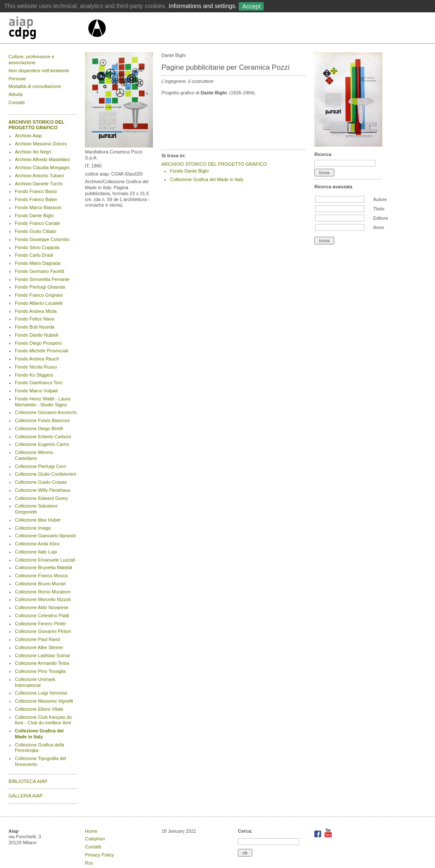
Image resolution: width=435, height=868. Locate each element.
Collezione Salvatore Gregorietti (36, 509)
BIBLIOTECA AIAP (28, 781)
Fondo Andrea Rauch (37, 359)
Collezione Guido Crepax (41, 482)
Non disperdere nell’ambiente (39, 71)
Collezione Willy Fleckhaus (43, 490)
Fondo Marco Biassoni (38, 207)
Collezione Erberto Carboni (43, 437)
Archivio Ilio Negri (33, 152)
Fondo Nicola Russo (36, 367)
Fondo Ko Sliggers (34, 375)
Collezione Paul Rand (37, 639)
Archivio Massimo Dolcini (41, 144)
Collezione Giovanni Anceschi (46, 412)
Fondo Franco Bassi (36, 191)
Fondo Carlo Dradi (34, 255)
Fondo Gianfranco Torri (39, 383)
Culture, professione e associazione (31, 60)
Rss (89, 863)
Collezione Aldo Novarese (42, 607)
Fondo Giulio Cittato (35, 231)
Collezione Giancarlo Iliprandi (45, 536)
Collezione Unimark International (35, 682)
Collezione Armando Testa (42, 663)
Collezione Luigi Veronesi (41, 693)
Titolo (379, 209)
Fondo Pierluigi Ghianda (40, 287)
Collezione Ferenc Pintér (40, 624)
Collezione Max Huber (38, 520)
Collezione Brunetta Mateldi (44, 567)
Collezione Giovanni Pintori (43, 631)
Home (91, 831)
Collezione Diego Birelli (39, 428)
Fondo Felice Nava (34, 319)
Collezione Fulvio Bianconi (42, 420)
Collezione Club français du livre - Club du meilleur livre (43, 720)
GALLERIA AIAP (26, 796)
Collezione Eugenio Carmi (42, 444)
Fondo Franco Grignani (39, 295)
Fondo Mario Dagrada (38, 263)
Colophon (95, 839)
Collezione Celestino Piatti (42, 616)
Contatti (17, 102)
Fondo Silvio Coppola (37, 247)
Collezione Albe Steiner (39, 647)
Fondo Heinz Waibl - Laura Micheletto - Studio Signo (42, 402)
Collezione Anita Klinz (37, 544)
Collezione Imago (33, 528)
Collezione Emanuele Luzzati (45, 560)
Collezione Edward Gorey (41, 498)
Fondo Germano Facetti (40, 271)
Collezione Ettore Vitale (39, 709)
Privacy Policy (99, 855)
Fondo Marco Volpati (36, 391)
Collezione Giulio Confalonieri (45, 474)
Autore (380, 199)
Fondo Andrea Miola (36, 311)
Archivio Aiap (28, 136)
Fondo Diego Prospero (38, 343)
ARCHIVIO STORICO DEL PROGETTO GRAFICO (37, 125)
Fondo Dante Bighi (34, 216)
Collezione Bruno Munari (40, 584)
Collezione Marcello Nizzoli (43, 599)
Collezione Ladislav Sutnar (42, 655)
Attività (16, 94)
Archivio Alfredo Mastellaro (42, 159)
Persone (17, 79)
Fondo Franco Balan (36, 199)
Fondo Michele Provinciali (41, 351)
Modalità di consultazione (35, 86)
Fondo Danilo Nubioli (37, 335)
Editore (380, 218)
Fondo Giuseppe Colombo (42, 239)
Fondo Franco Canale (37, 223)
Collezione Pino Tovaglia (40, 671)
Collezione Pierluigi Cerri (40, 466)
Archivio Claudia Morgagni (42, 167)
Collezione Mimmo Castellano (34, 455)
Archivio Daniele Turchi (39, 184)
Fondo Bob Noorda (35, 327)
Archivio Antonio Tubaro (40, 176)
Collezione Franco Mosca (41, 576)
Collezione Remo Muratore (43, 592)
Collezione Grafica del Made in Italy (39, 734)
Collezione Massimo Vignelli (44, 701)
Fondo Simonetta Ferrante (42, 279)
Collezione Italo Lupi (36, 552)
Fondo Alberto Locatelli (39, 303)
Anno (379, 227)
